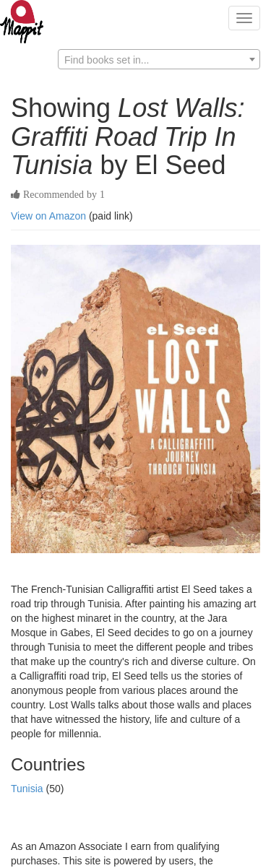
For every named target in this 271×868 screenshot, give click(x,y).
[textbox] (159, 60)
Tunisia (29, 789)
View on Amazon (48, 216)
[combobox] (159, 59)
